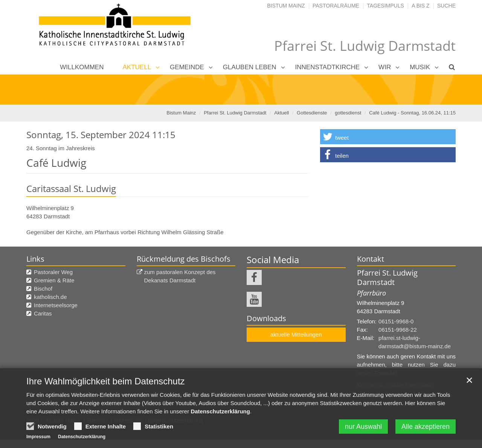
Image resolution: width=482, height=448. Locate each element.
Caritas (43, 313)
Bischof (43, 289)
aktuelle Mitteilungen (296, 334)
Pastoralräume (336, 6)
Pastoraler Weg (53, 272)
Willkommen (82, 67)
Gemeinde (187, 67)
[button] (388, 137)
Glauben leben (250, 67)
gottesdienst (348, 113)
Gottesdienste (312, 113)
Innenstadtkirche (328, 67)
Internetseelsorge (56, 305)
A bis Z (420, 6)
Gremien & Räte (54, 280)
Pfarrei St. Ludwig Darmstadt (235, 113)
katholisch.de (50, 297)
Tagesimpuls (385, 6)
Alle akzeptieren (426, 428)
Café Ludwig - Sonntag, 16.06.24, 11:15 (412, 113)
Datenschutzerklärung (220, 412)
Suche (446, 6)
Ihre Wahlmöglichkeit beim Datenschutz (106, 382)
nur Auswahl (363, 428)
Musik (420, 67)
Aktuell (137, 67)
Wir (385, 67)
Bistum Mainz (286, 6)
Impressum (38, 438)
